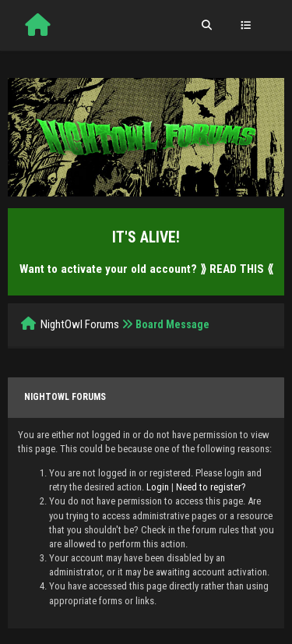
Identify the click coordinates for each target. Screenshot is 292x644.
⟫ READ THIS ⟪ (237, 269)
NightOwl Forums (80, 324)
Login (158, 487)
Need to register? (211, 487)
